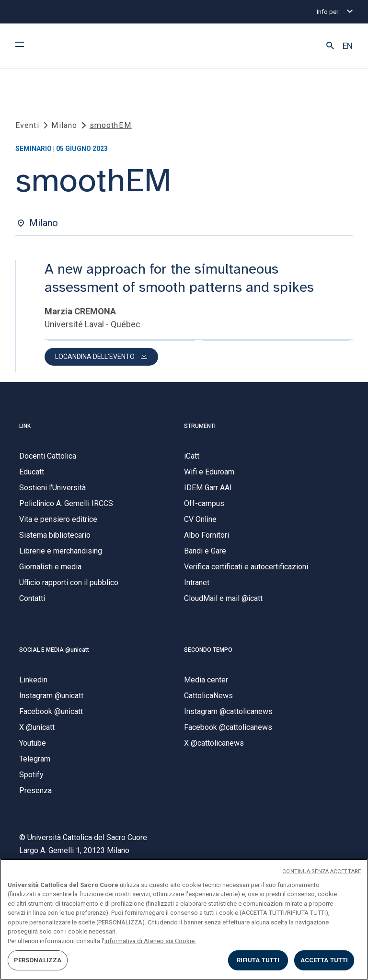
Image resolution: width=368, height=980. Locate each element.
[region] (184, 919)
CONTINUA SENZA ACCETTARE (322, 871)
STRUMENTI (200, 431)
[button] (330, 46)
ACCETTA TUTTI (324, 960)
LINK (25, 431)
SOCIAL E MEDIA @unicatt (54, 655)
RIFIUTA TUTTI (258, 960)
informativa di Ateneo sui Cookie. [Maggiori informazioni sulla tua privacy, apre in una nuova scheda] (150, 941)
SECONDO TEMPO (208, 655)
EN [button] (348, 46)
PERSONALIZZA (38, 960)
